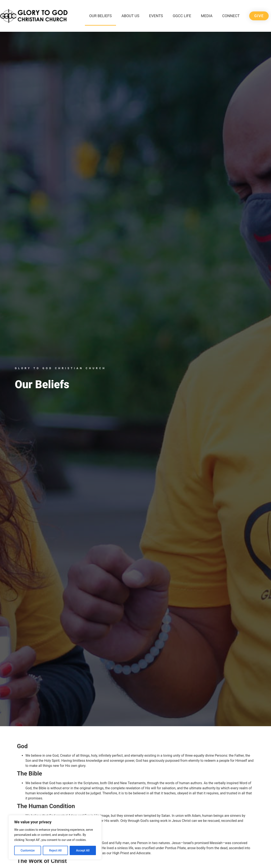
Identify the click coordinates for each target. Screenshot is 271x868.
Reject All (55, 850)
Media (207, 16)
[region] (55, 837)
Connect (231, 16)
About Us (130, 16)
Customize (28, 850)
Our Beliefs (100, 16)
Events (156, 16)
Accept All (83, 850)
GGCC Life (182, 16)
